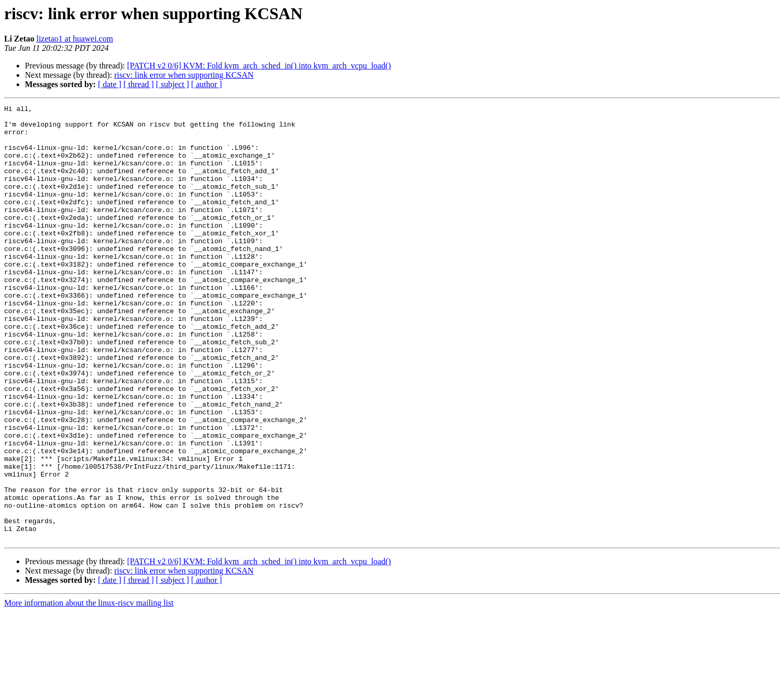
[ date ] (110, 84)
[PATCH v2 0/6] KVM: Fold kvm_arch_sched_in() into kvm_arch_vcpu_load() (259, 66)
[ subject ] (173, 84)
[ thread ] (139, 84)
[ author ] (207, 84)
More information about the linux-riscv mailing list (89, 690)
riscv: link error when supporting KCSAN (184, 75)
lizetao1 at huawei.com (75, 39)
